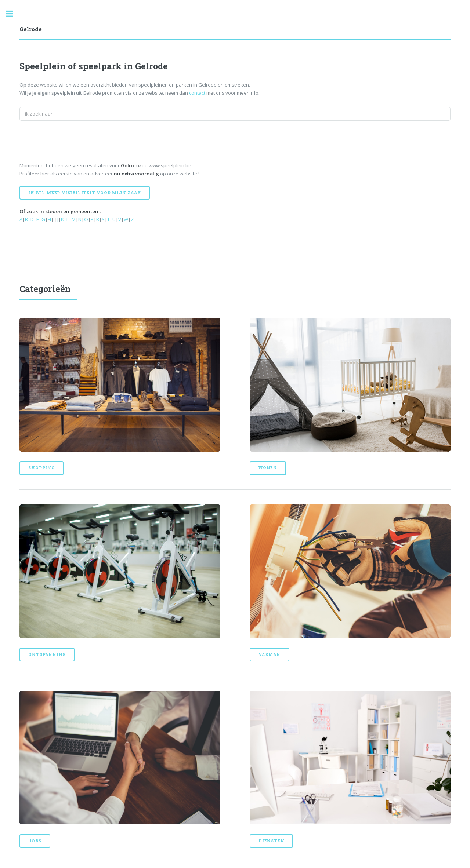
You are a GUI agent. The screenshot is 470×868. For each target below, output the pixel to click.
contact (197, 93)
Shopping (41, 468)
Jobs (35, 841)
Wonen (268, 468)
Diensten (271, 841)
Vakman (270, 654)
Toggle (13, 14)
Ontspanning (47, 654)
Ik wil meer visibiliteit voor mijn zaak (84, 193)
